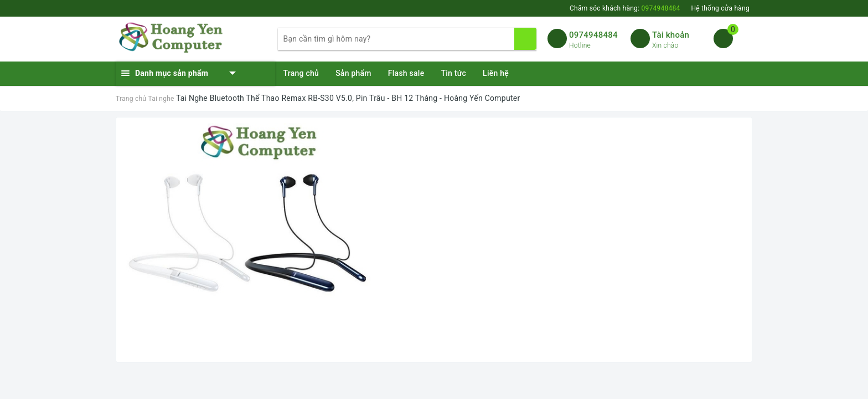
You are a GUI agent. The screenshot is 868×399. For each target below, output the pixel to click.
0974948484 (593, 35)
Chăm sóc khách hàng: (625, 8)
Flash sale (406, 73)
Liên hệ (496, 73)
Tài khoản (671, 35)
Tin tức (453, 73)
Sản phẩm (353, 73)
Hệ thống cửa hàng (720, 8)
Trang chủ (301, 73)
